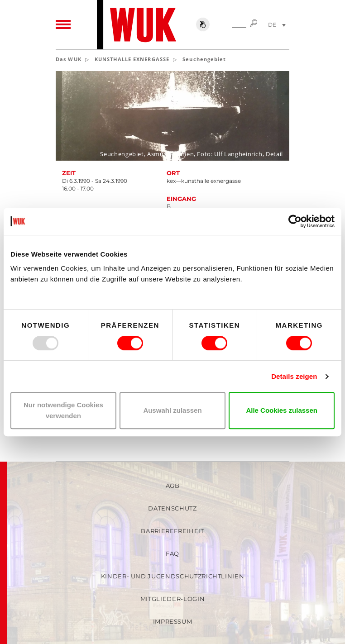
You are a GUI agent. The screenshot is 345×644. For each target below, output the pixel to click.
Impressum (173, 621)
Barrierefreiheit (172, 531)
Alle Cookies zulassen (282, 410)
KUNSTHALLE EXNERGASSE (132, 59)
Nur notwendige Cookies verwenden (63, 410)
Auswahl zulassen (172, 410)
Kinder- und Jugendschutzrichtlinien (173, 576)
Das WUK (69, 59)
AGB (173, 486)
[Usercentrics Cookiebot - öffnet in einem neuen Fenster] (295, 221)
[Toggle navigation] (63, 25)
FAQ (172, 553)
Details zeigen (294, 376)
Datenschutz (172, 508)
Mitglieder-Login (172, 599)
